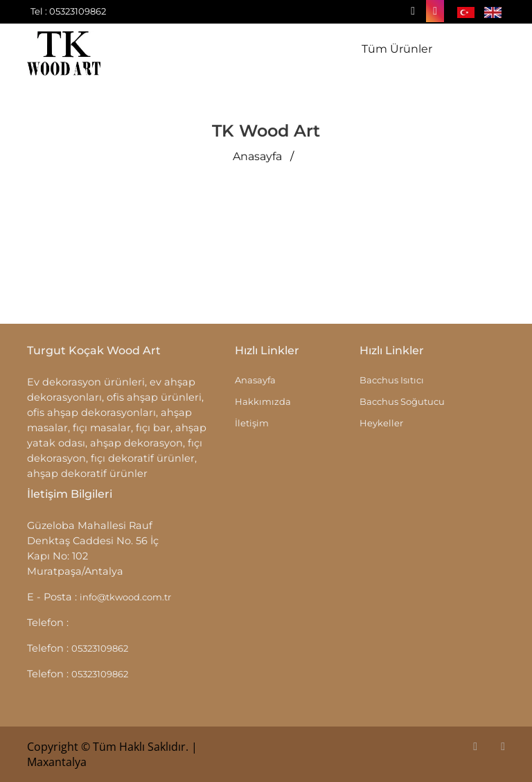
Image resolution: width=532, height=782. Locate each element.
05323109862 (100, 648)
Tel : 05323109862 (68, 11)
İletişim (252, 423)
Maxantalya (57, 762)
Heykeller (381, 423)
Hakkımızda (263, 401)
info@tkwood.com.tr (125, 597)
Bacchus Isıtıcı (392, 380)
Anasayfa (257, 157)
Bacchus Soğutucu (402, 401)
